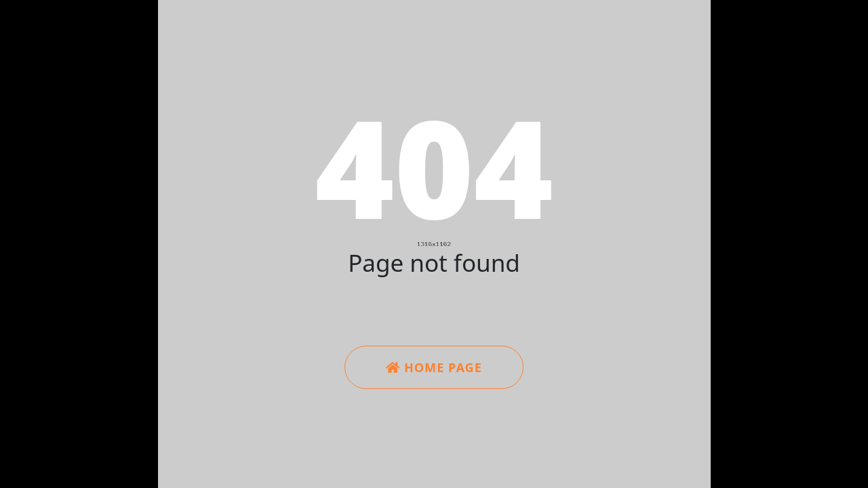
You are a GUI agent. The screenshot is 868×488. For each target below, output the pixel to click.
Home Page (434, 367)
